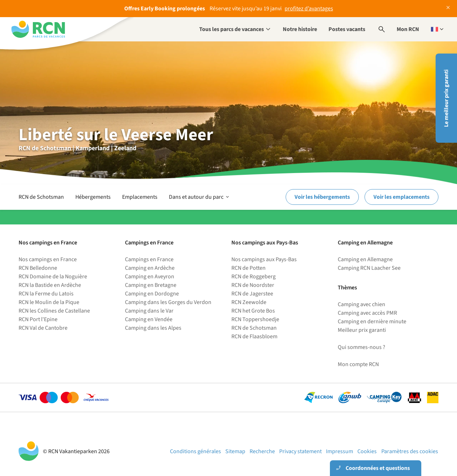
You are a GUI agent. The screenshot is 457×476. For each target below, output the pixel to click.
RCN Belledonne (38, 268)
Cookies (367, 451)
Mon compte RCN (358, 364)
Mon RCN (408, 29)
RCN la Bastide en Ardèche (50, 285)
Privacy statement (300, 451)
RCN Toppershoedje (255, 319)
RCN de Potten (248, 268)
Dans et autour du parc (200, 197)
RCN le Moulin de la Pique (49, 302)
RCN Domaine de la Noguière (53, 277)
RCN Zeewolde (249, 302)
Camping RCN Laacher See (369, 268)
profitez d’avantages (309, 9)
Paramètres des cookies (410, 451)
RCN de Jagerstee (252, 294)
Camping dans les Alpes (153, 328)
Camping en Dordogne (152, 294)
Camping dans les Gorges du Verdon (168, 302)
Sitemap (235, 451)
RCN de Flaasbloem (254, 336)
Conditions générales (195, 451)
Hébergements (93, 197)
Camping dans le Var (149, 311)
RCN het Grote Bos (253, 311)
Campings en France (149, 259)
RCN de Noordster (253, 285)
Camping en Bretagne (151, 285)
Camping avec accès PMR (367, 313)
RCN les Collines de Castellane (54, 311)
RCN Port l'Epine (38, 319)
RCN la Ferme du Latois (46, 294)
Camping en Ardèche (150, 268)
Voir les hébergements (322, 197)
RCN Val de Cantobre (43, 328)
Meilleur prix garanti (362, 330)
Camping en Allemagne (365, 259)
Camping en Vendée (149, 319)
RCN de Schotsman (41, 197)
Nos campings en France (48, 259)
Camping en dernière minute (372, 321)
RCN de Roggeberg (253, 277)
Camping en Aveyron (150, 277)
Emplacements (140, 197)
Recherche (262, 451)
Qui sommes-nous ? (361, 347)
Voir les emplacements (401, 197)
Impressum (340, 451)
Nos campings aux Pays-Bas (264, 259)
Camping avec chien (361, 304)
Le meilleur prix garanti (446, 98)
